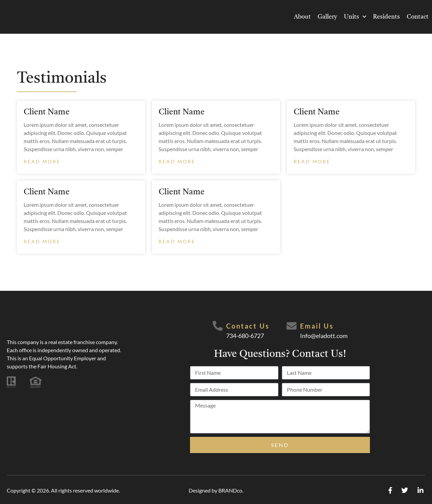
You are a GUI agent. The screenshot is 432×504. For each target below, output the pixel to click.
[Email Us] (292, 326)
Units (355, 17)
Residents (386, 17)
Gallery (327, 17)
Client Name (47, 112)
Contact (418, 17)
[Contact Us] (218, 326)
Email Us (317, 326)
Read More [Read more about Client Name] (42, 161)
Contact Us (248, 326)
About (302, 17)
